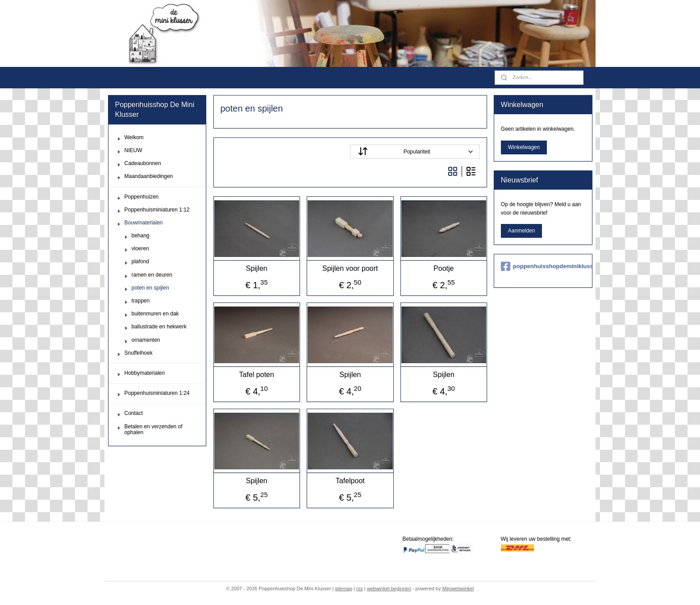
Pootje (444, 268)
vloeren (140, 249)
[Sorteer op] (415, 152)
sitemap (344, 588)
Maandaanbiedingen (149, 176)
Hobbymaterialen (145, 373)
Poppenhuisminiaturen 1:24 (157, 393)
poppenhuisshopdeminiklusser (543, 266)
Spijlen (256, 268)
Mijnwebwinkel (458, 588)
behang (141, 236)
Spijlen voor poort (350, 268)
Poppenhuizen (142, 197)
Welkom (134, 137)
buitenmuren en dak (155, 314)
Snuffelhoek (139, 353)
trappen (141, 301)
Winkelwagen (524, 147)
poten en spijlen (150, 288)
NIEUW (133, 150)
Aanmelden (522, 231)
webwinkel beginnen (389, 588)
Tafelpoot (350, 481)
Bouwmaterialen (144, 223)
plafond (140, 261)
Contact (134, 413)
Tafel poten (256, 375)
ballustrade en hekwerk (159, 327)
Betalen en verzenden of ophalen (154, 429)
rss (360, 588)
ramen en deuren (152, 275)
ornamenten (146, 340)
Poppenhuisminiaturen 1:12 (157, 210)
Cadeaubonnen (143, 163)
